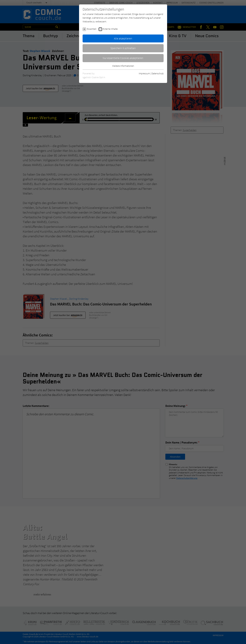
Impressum (144, 73)
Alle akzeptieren (123, 38)
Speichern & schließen (123, 48)
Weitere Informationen (123, 66)
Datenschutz (158, 73)
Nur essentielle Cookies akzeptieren (123, 58)
